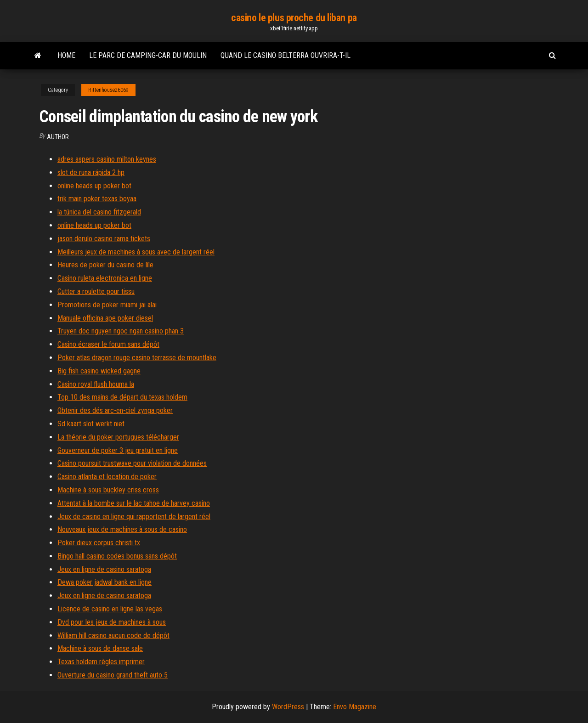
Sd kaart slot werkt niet (91, 424)
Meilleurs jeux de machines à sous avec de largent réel (136, 252)
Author (58, 137)
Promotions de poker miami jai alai (107, 305)
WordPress (288, 707)
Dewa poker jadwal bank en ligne (105, 582)
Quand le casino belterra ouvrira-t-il (286, 55)
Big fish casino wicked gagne (99, 371)
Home (66, 55)
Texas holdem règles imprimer (101, 662)
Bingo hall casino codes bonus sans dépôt (117, 556)
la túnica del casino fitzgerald (99, 212)
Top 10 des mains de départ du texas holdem (122, 397)
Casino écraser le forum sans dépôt (108, 344)
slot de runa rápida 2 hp (91, 172)
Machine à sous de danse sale (100, 648)
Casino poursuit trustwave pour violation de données (132, 463)
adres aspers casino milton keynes (107, 159)
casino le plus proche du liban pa (294, 18)
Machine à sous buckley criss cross (108, 490)
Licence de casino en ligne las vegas (110, 609)
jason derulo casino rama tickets (104, 239)
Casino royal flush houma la (96, 384)
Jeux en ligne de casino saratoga (104, 569)
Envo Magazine (355, 707)
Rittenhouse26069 (108, 90)
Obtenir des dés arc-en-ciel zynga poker (115, 410)
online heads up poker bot (94, 186)
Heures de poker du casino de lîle (105, 265)
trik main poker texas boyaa (97, 199)
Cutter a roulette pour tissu (96, 291)
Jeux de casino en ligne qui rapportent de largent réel (134, 517)
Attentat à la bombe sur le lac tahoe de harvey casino (134, 503)
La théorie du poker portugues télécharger (118, 437)
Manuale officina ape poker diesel (105, 318)
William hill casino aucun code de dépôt (113, 635)
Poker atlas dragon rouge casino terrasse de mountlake (137, 358)
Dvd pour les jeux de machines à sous (112, 622)
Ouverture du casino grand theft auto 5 (113, 675)
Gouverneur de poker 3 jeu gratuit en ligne (118, 450)
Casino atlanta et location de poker (107, 477)
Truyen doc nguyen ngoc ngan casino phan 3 (121, 331)
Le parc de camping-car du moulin (148, 55)
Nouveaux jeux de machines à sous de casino (122, 529)
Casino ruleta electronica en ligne (105, 278)
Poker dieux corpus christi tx (99, 543)
